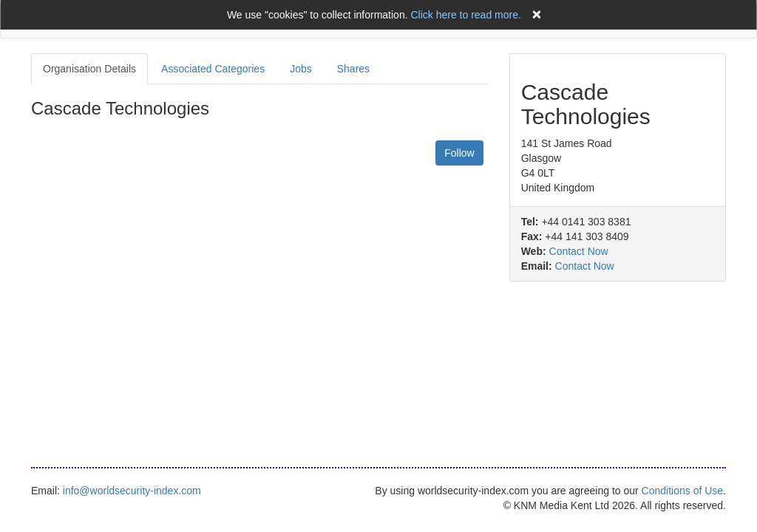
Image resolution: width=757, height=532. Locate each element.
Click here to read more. (465, 15)
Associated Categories (213, 69)
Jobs (301, 69)
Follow (459, 153)
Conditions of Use (683, 491)
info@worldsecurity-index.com (132, 491)
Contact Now (579, 251)
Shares (353, 69)
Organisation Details (89, 69)
